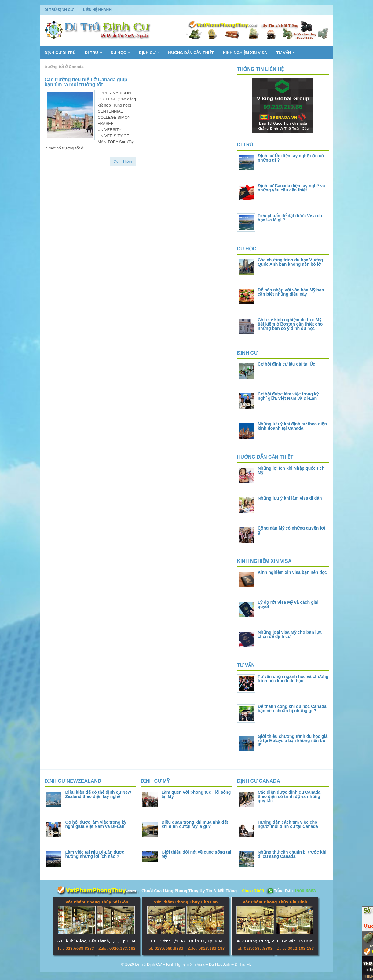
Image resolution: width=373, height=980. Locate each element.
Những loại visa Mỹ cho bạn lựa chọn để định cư (290, 634)
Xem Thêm (123, 162)
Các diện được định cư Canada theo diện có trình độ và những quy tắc (289, 796)
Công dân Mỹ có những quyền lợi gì (291, 530)
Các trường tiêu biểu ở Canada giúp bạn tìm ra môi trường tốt (86, 82)
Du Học (122, 51)
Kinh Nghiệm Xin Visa (245, 53)
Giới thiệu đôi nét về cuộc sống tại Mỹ (196, 854)
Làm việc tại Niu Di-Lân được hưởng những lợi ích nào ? (95, 854)
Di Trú (95, 51)
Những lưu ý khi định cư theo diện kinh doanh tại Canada (292, 426)
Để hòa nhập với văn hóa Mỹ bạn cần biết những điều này (291, 292)
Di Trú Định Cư (59, 10)
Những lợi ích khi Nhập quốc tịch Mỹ (291, 470)
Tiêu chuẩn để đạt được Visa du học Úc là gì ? (290, 218)
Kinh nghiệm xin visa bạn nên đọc (292, 572)
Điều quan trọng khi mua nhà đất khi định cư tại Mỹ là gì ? (195, 824)
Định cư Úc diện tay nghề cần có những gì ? (291, 158)
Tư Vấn (287, 51)
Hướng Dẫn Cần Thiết (191, 53)
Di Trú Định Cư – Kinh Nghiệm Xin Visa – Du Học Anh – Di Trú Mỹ (193, 964)
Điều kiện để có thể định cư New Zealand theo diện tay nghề (98, 794)
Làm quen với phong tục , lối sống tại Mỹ (196, 794)
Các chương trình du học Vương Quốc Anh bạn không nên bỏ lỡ (291, 262)
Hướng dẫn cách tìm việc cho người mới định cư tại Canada (288, 824)
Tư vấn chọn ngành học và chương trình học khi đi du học (293, 679)
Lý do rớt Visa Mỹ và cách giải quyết (288, 604)
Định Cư (151, 51)
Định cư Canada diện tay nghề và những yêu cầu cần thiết (291, 188)
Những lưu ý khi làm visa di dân (290, 498)
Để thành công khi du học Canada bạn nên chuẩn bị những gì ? (292, 709)
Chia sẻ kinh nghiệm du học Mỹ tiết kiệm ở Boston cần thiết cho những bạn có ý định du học (290, 324)
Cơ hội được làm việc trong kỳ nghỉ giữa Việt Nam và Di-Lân (288, 396)
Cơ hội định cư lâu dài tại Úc (287, 364)
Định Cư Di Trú (60, 53)
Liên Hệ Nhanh (97, 10)
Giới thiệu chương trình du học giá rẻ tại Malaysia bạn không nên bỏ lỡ (293, 741)
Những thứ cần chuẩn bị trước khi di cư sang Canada (292, 854)
